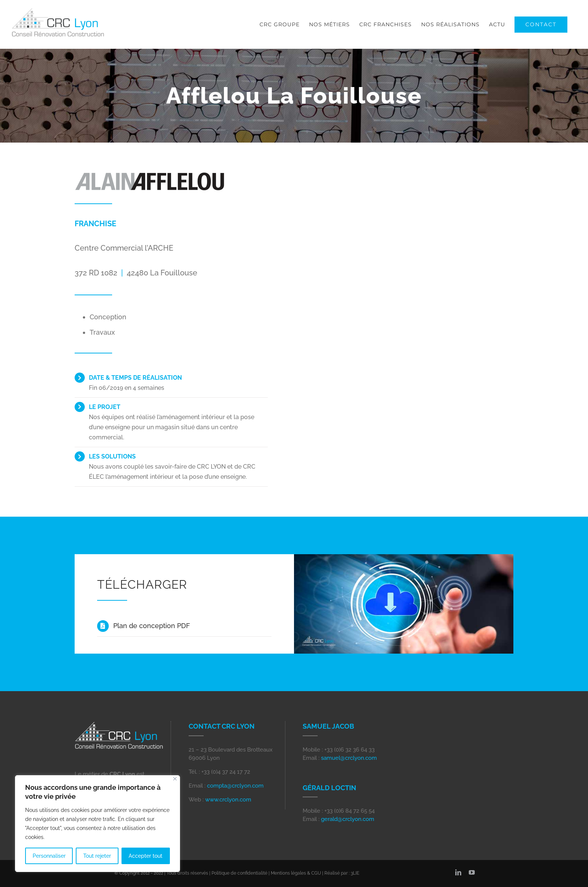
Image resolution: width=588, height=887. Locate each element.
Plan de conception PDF (152, 626)
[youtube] (472, 872)
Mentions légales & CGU (296, 873)
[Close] (175, 779)
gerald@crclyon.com (348, 819)
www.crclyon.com (228, 800)
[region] (97, 824)
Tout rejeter (97, 856)
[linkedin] (458, 872)
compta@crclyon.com (235, 786)
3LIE (355, 873)
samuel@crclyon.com (349, 758)
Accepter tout (145, 856)
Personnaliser (49, 856)
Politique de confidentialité (239, 873)
